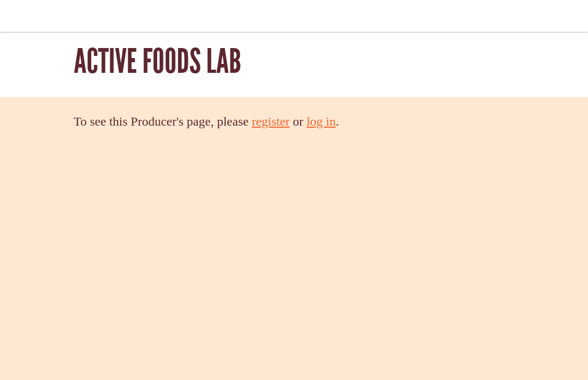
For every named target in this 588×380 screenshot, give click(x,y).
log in (321, 121)
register (271, 121)
